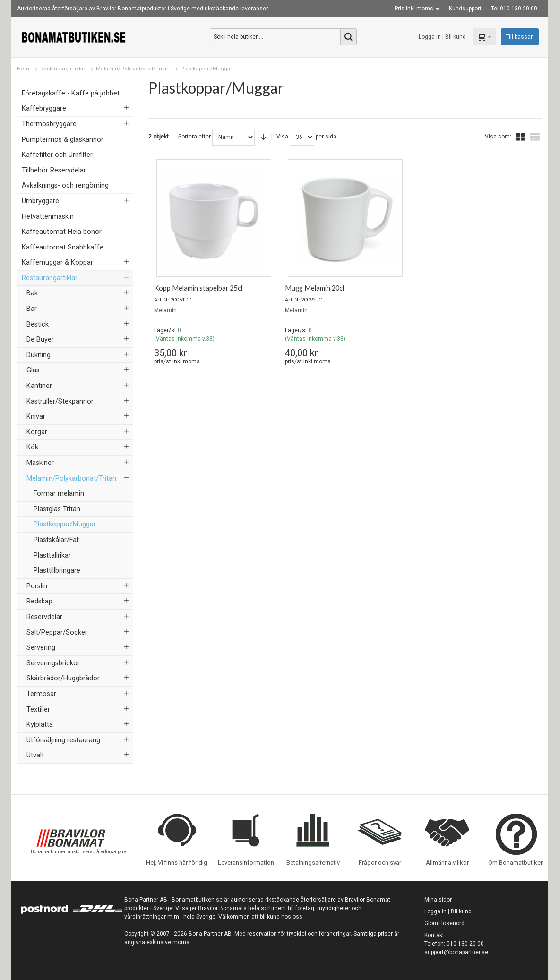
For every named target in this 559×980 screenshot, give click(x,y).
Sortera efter (194, 137)
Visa (282, 137)
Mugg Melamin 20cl (314, 288)
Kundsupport (465, 9)
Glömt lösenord (444, 923)
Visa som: (498, 137)
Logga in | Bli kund (442, 37)
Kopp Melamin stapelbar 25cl (198, 288)
